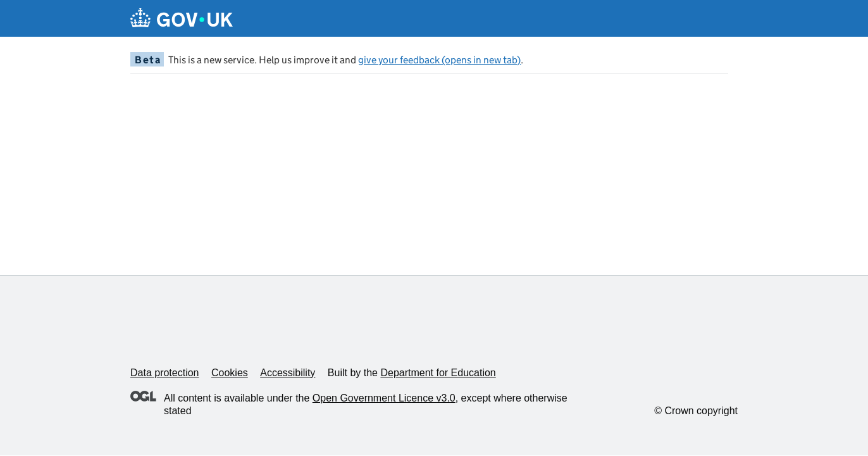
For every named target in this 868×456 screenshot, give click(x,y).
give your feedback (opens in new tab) (439, 60)
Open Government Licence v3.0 (384, 398)
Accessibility (288, 373)
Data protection (165, 373)
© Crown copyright (696, 411)
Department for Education (438, 373)
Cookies (230, 373)
